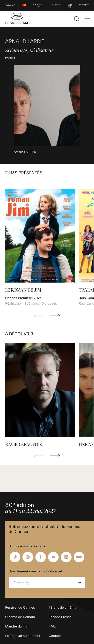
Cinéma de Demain (20, 617)
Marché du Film (17, 626)
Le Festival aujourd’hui (23, 636)
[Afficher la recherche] (77, 19)
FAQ (52, 626)
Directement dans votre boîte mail (35, 571)
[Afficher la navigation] (87, 19)
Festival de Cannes (20, 608)
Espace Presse (60, 617)
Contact (55, 636)
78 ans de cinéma (63, 608)
